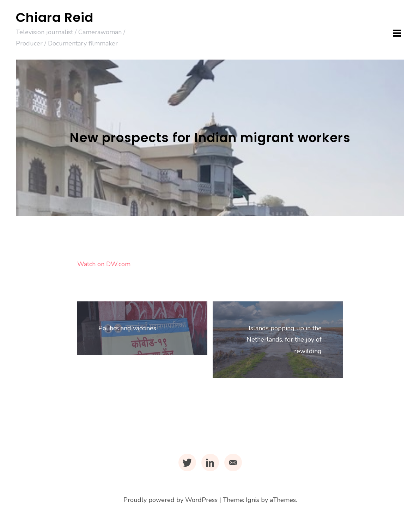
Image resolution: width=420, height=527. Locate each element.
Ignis (252, 500)
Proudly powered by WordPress (171, 500)
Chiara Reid (55, 17)
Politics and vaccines (127, 328)
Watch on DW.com (104, 264)
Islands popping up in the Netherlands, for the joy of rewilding (284, 340)
